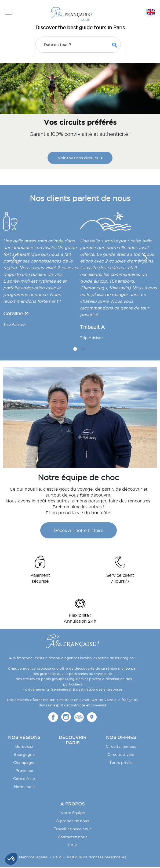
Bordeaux (24, 746)
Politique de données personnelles (96, 857)
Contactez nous (72, 837)
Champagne (24, 763)
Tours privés (121, 763)
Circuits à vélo (121, 754)
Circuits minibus (121, 746)
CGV (57, 857)
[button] (145, 258)
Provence (24, 771)
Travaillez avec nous (73, 829)
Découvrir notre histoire (78, 530)
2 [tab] (83, 349)
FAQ (72, 845)
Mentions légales (33, 857)
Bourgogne (24, 754)
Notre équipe (73, 813)
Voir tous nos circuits (80, 158)
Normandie (24, 787)
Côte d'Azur (24, 779)
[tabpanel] (42, 272)
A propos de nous (73, 821)
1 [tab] (75, 349)
